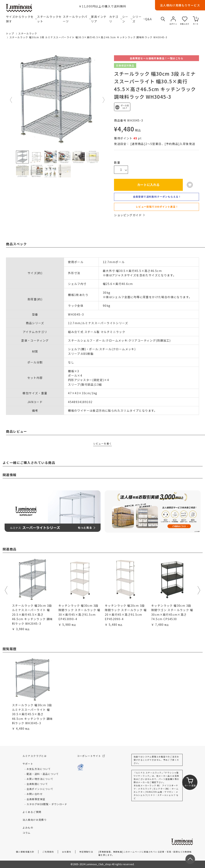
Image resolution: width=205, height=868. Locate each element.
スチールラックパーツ (77, 19)
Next (104, 100)
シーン (127, 19)
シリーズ (139, 19)
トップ (10, 33)
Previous (11, 100)
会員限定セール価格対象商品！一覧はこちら (157, 58)
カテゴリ (116, 19)
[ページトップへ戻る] (190, 859)
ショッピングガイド (129, 215)
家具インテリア (99, 19)
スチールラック (28, 33)
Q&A (148, 19)
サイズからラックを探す (21, 19)
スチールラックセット (49, 19)
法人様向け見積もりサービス (180, 5)
